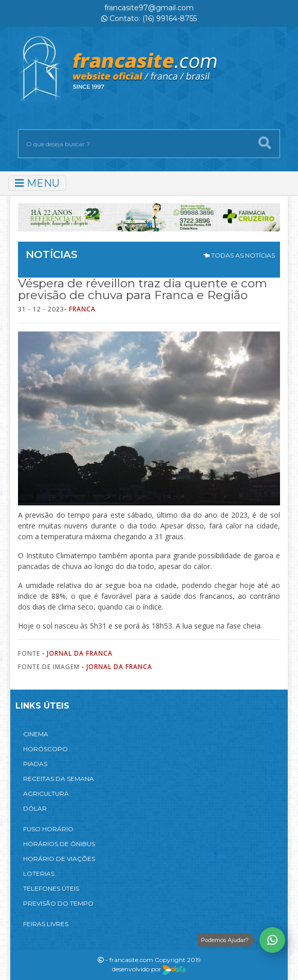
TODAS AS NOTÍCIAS (239, 255)
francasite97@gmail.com (149, 8)
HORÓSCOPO (45, 749)
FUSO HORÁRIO (48, 829)
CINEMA (36, 734)
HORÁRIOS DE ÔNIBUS (59, 844)
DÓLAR (35, 808)
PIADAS (35, 764)
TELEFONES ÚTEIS (51, 888)
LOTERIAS (39, 874)
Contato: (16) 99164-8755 (149, 18)
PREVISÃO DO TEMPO (58, 903)
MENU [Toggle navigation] (37, 183)
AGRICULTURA (46, 793)
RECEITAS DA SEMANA (59, 779)
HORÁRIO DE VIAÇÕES (59, 859)
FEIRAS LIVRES (46, 924)
